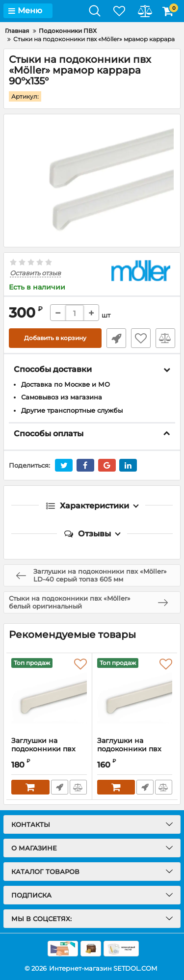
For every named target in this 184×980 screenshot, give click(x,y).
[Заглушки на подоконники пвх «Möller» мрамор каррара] (49, 695)
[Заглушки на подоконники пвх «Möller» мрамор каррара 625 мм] (135, 695)
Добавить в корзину (55, 338)
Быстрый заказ (116, 338)
